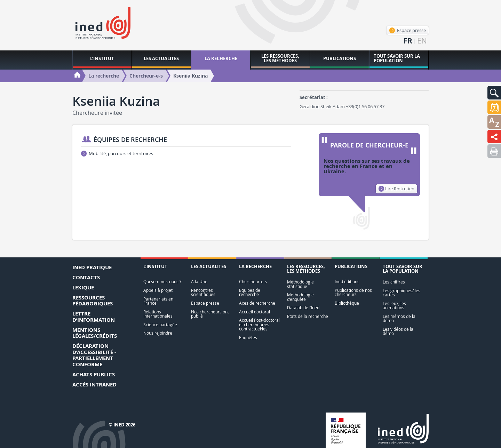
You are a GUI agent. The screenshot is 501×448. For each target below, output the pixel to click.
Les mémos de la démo (399, 318)
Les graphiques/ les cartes (401, 293)
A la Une (199, 282)
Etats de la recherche (308, 316)
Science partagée (160, 325)
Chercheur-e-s (253, 282)
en (422, 41)
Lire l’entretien (396, 189)
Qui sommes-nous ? (162, 282)
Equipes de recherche (250, 292)
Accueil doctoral (255, 312)
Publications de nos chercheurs (353, 292)
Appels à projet (158, 290)
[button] (494, 93)
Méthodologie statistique (300, 284)
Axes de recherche (257, 303)
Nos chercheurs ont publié (210, 314)
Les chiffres (394, 282)
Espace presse (408, 30)
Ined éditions (347, 282)
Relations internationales (158, 314)
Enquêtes (248, 338)
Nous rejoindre (158, 333)
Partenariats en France (158, 301)
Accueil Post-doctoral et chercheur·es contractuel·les (259, 325)
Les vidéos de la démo (398, 331)
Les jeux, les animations (394, 306)
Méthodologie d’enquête (300, 297)
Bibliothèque (347, 303)
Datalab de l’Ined (303, 308)
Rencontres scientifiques (203, 292)
